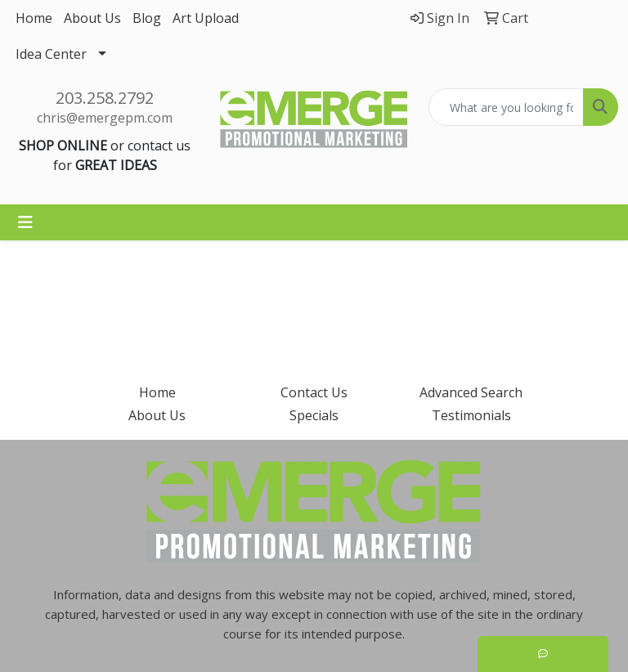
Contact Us (314, 392)
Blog (147, 18)
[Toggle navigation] (25, 222)
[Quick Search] (506, 107)
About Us (92, 18)
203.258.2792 (105, 98)
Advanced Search (471, 392)
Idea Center (51, 54)
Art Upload (206, 18)
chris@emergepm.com (105, 118)
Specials (314, 415)
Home (34, 18)
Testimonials (471, 415)
